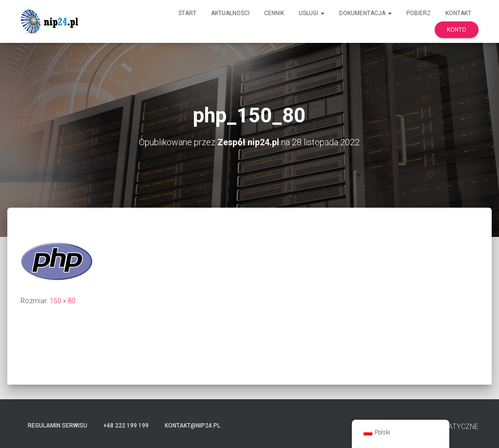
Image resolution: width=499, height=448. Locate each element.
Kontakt (458, 13)
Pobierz (419, 13)
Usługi (312, 13)
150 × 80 (63, 301)
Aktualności (230, 13)
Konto (457, 30)
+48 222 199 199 (126, 426)
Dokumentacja (365, 13)
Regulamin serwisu (58, 426)
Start (187, 13)
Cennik (274, 13)
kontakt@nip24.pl (192, 426)
